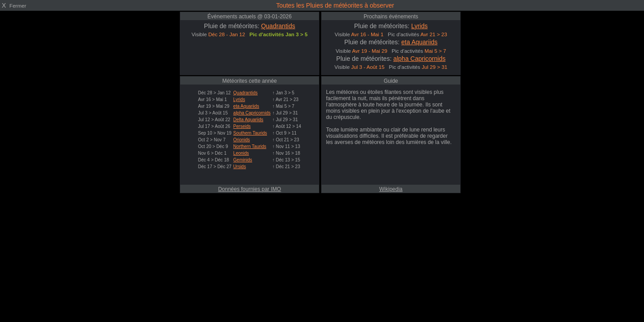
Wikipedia (391, 189)
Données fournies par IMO (250, 189)
